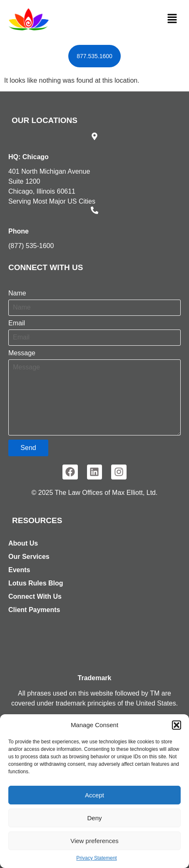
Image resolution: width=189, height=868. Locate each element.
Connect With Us (35, 596)
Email (17, 323)
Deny (94, 818)
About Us (23, 543)
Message (22, 353)
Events (19, 570)
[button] (177, 725)
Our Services (29, 557)
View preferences (94, 841)
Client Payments (34, 610)
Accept (94, 795)
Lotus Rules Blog (36, 583)
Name (17, 293)
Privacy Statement (96, 858)
